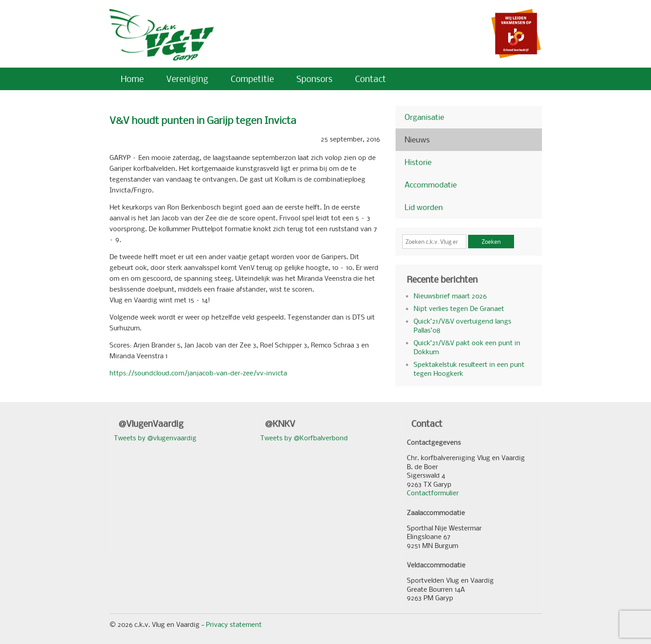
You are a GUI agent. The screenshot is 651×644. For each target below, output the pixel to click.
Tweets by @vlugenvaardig (155, 438)
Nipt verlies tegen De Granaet (459, 308)
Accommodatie (431, 185)
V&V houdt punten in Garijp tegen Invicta (203, 120)
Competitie (252, 79)
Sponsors (314, 79)
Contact (371, 79)
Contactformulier (433, 493)
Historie (418, 162)
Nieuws (417, 139)
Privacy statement (234, 624)
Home (132, 79)
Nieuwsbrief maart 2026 (450, 296)
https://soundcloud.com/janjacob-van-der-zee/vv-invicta (198, 373)
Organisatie (424, 117)
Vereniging (187, 79)
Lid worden (424, 207)
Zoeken (491, 242)
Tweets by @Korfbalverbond (304, 438)
